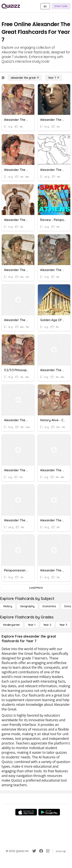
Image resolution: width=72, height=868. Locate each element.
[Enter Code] (61, 6)
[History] (8, 606)
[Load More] (36, 588)
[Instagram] (48, 851)
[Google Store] (49, 812)
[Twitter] (34, 851)
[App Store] (26, 812)
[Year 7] (53, 78)
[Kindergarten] (12, 625)
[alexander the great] (25, 78)
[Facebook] (41, 851)
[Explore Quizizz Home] (11, 6)
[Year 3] (63, 625)
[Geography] (27, 606)
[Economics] (49, 606)
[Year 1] (31, 625)
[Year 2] (47, 625)
